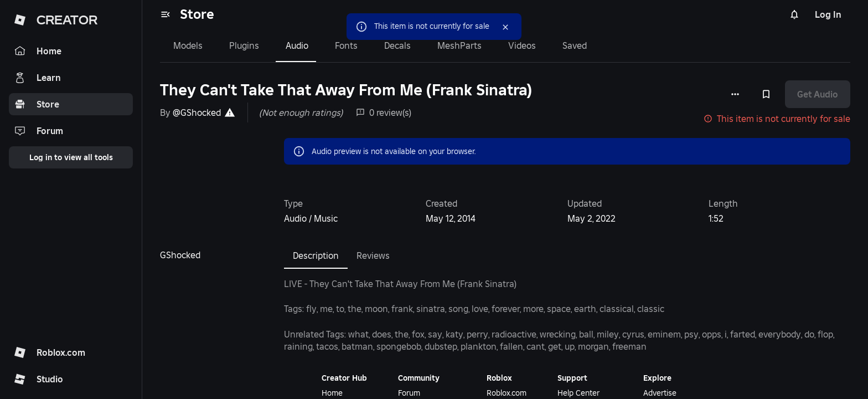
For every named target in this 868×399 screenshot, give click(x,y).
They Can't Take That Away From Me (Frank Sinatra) (346, 90)
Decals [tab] (397, 45)
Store (197, 14)
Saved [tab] (575, 45)
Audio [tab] (297, 45)
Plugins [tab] (244, 45)
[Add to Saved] (766, 94)
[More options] (735, 94)
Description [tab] (316, 255)
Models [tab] (188, 45)
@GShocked (197, 112)
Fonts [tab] (346, 45)
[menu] (166, 14)
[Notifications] (794, 14)
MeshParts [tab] (459, 45)
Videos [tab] (522, 45)
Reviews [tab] (373, 255)
